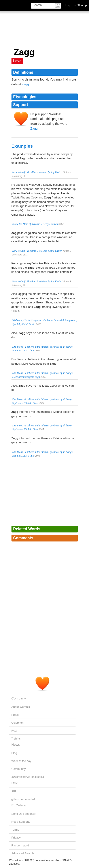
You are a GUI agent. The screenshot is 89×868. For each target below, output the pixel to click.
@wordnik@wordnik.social (28, 777)
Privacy (16, 838)
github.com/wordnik (24, 799)
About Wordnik (21, 707)
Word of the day (21, 761)
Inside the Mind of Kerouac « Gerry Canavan (36, 224)
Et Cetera (19, 805)
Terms (15, 830)
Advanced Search (23, 853)
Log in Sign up (76, 5)
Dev (14, 783)
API (14, 791)
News (16, 744)
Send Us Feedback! (24, 814)
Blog (14, 753)
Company (19, 698)
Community (19, 769)
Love (17, 61)
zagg (26, 84)
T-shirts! (17, 739)
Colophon (18, 723)
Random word (20, 845)
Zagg (34, 128)
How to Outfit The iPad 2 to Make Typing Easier (37, 172)
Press (15, 715)
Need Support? (21, 822)
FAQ (14, 731)
